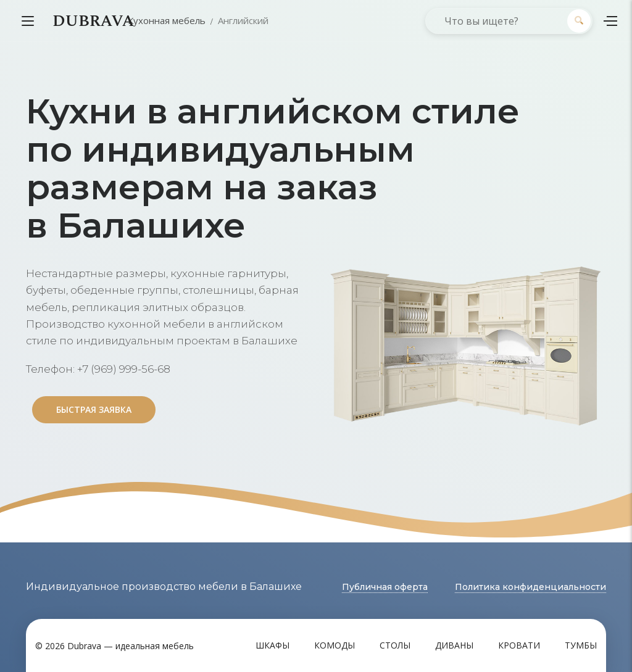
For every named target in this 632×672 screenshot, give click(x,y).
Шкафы (272, 645)
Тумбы (581, 645)
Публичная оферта (385, 587)
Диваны (454, 645)
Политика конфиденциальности (530, 587)
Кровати (519, 645)
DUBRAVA (93, 21)
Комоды (335, 645)
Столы (395, 645)
